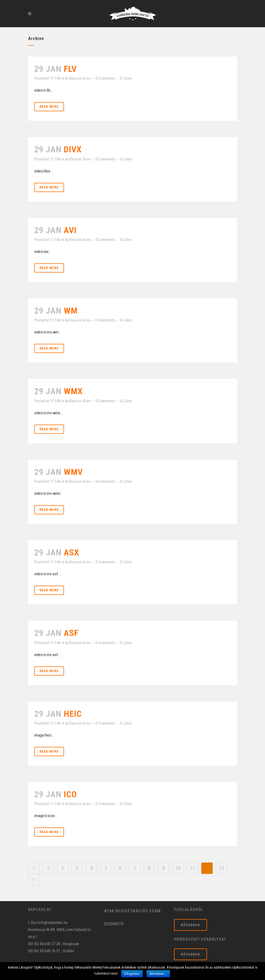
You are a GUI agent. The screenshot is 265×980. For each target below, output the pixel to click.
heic (73, 714)
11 (193, 868)
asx (71, 552)
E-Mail (33, 923)
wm (71, 311)
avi (70, 230)
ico (70, 794)
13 (221, 868)
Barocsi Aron (80, 78)
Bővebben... (158, 974)
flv (70, 69)
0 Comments (105, 78)
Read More (49, 107)
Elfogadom (132, 974)
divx (73, 149)
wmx (73, 391)
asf (71, 633)
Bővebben (191, 925)
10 (178, 868)
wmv (73, 472)
